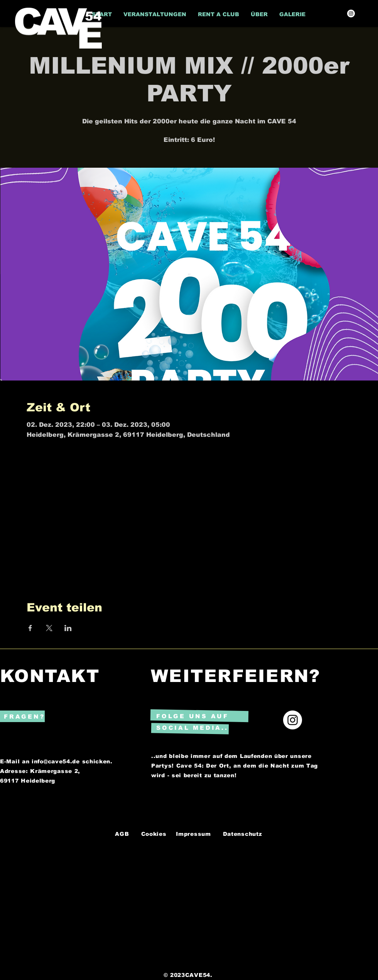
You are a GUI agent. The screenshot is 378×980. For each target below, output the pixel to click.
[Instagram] (351, 13)
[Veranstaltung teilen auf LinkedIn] (68, 628)
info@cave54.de (56, 761)
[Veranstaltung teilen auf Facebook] (30, 628)
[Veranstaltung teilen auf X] (49, 628)
